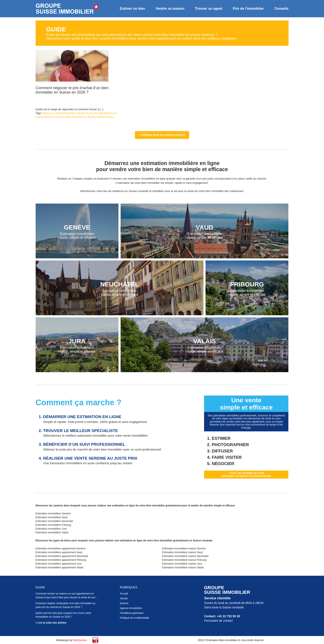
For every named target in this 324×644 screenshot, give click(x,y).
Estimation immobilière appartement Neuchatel (62, 556)
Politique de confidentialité (134, 618)
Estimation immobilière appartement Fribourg (61, 560)
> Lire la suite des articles (51, 623)
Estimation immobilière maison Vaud (182, 552)
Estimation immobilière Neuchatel (54, 521)
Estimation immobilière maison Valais (183, 568)
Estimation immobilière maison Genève (184, 549)
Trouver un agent (208, 9)
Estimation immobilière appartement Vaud (59, 552)
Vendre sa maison (170, 9)
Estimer (124, 603)
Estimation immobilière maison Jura (182, 564)
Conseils (282, 9)
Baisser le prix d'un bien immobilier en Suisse (70, 117)
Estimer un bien (132, 9)
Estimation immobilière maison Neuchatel (185, 556)
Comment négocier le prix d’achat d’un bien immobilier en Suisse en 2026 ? (72, 90)
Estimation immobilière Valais (52, 533)
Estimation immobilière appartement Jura (59, 564)
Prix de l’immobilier (248, 9)
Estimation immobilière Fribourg (53, 525)
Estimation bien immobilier (67, 9)
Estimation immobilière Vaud (52, 517)
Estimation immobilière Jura (51, 529)
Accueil (124, 594)
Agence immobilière (131, 608)
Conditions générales (132, 613)
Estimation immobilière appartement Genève (61, 549)
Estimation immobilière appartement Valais (60, 568)
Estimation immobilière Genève (53, 514)
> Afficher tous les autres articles (162, 135)
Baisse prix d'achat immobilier (59, 113)
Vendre (124, 598)
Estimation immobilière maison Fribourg (184, 560)
